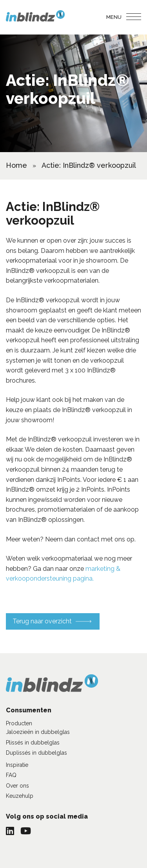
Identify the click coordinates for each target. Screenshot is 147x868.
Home (16, 165)
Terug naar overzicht (42, 621)
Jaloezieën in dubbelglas (38, 732)
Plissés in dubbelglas (33, 743)
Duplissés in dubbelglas (36, 753)
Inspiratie (17, 765)
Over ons (17, 786)
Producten (19, 723)
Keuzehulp (20, 796)
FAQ (11, 775)
